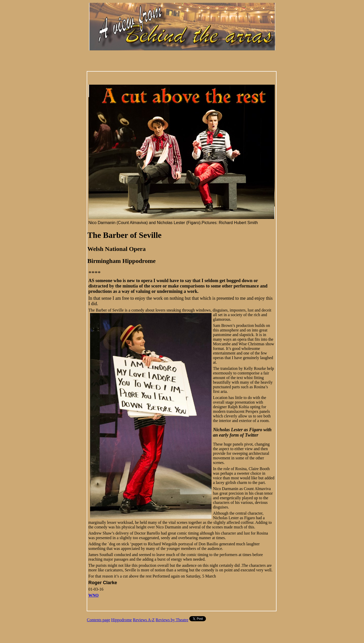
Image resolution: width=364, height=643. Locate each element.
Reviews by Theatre (172, 620)
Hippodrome (122, 620)
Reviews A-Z (144, 620)
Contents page (99, 620)
